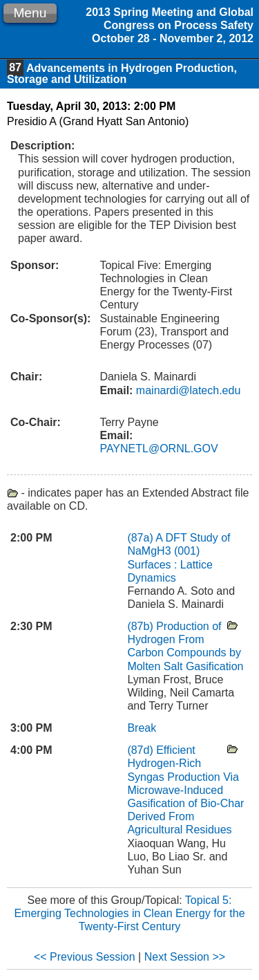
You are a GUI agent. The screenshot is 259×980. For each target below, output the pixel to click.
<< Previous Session (85, 957)
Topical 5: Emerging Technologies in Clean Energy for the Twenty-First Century (129, 913)
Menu (30, 13)
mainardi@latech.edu (186, 390)
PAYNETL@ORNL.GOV (159, 449)
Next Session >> (185, 957)
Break (142, 728)
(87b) (142, 626)
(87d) (142, 750)
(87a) (141, 538)
